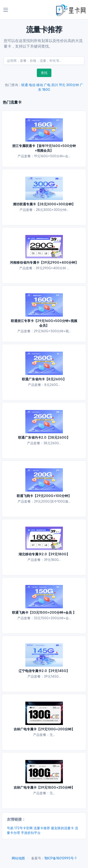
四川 (55, 85)
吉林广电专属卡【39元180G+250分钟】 (44, 787)
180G (46, 89)
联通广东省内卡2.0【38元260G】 (44, 437)
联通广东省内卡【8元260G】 (44, 379)
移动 (40, 85)
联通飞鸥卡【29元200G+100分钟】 (44, 496)
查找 (44, 73)
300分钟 (73, 85)
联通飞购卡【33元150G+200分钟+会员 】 (44, 612)
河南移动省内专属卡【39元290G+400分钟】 (44, 262)
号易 (10, 828)
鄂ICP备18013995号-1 (60, 858)
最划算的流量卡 (62, 828)
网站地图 (18, 858)
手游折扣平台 (31, 833)
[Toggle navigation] (6, 10)
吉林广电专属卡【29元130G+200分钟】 (44, 729)
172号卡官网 (23, 828)
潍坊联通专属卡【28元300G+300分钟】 (44, 204)
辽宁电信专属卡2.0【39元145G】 (44, 671)
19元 (62, 85)
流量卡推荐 (42, 828)
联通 (25, 85)
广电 (47, 85)
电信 (32, 85)
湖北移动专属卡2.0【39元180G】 (44, 554)
